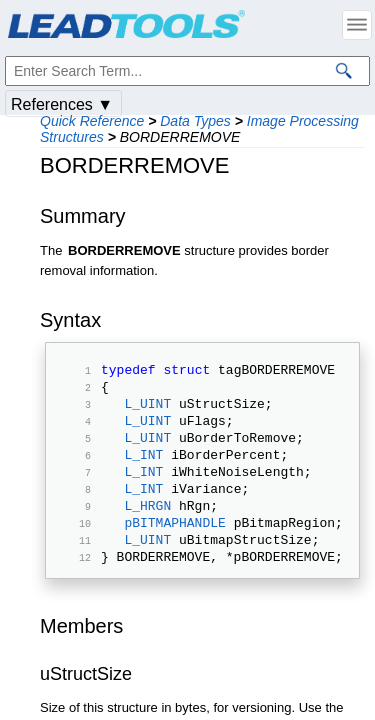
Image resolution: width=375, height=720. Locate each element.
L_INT (143, 472)
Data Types (195, 121)
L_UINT (147, 412)
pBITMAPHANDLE (174, 552)
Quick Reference (92, 121)
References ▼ (62, 104)
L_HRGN (147, 532)
